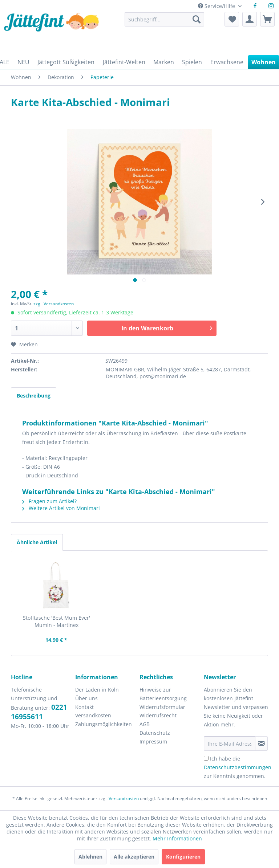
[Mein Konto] (250, 19)
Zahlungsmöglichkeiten (104, 724)
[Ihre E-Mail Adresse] (230, 743)
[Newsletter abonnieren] (261, 743)
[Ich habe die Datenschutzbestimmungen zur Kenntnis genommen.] (206, 758)
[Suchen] (197, 19)
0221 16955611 (39, 712)
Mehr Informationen (177, 838)
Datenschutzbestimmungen (238, 767)
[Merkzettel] (232, 19)
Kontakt (84, 707)
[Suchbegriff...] (164, 19)
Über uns (86, 698)
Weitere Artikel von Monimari (61, 508)
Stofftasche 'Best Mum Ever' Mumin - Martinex (56, 621)
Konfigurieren (183, 857)
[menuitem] (164, 23)
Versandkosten (93, 715)
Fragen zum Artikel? (49, 501)
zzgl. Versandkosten (54, 304)
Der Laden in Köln (97, 690)
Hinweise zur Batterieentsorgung (163, 694)
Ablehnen (90, 857)
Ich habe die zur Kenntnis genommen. (238, 767)
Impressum (153, 741)
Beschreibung (34, 396)
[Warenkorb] (267, 19)
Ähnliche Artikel (37, 542)
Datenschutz (155, 733)
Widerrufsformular (162, 707)
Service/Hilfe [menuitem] (217, 6)
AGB (145, 724)
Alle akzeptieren (134, 857)
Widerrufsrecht (158, 715)
